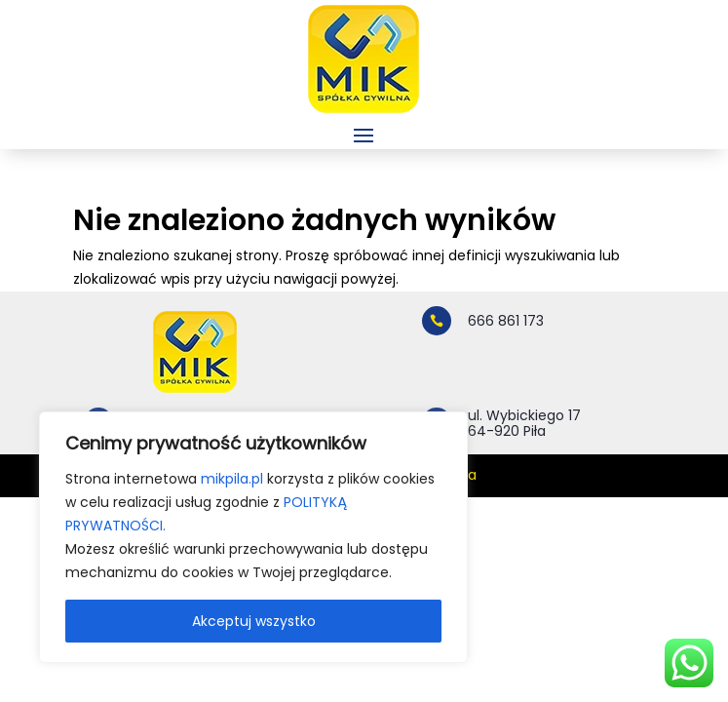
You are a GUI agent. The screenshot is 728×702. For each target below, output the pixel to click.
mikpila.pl (232, 479)
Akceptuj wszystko (254, 621)
